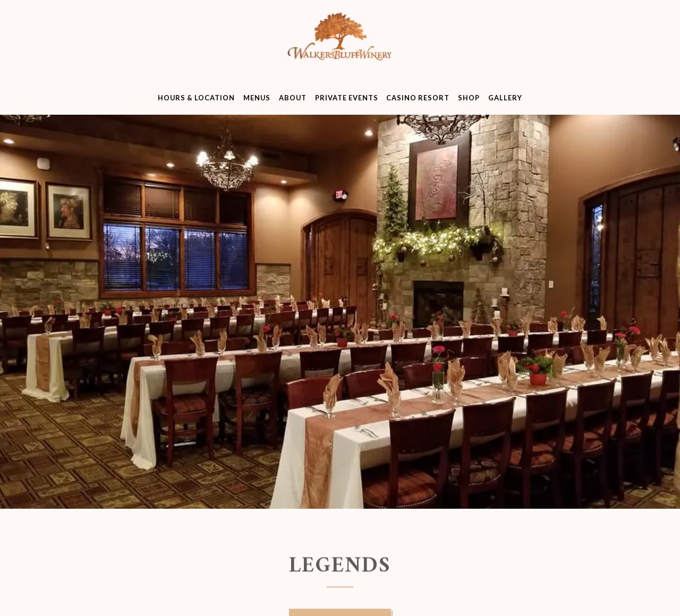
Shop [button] (469, 98)
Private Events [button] (347, 98)
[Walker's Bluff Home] (340, 46)
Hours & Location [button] (196, 98)
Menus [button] (257, 98)
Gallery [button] (505, 98)
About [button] (293, 98)
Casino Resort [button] (418, 98)
